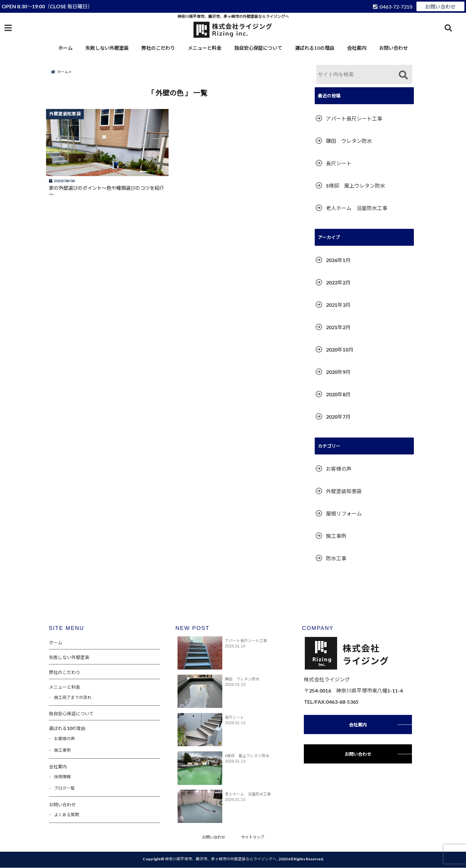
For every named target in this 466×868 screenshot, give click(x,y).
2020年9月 (338, 372)
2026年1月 (338, 260)
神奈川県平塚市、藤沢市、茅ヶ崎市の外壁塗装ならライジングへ (221, 859)
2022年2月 (338, 282)
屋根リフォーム (344, 513)
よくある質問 (67, 815)
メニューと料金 (205, 48)
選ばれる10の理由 (315, 48)
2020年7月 (338, 417)
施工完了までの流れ (73, 697)
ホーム (65, 48)
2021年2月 (338, 327)
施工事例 (336, 536)
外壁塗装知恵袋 (344, 491)
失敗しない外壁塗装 (107, 48)
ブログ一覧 (64, 788)
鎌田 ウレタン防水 (349, 141)
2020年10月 (340, 349)
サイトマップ (254, 837)
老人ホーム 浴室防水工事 (357, 208)
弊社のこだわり (158, 48)
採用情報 (62, 777)
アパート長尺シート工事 (354, 118)
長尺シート (339, 163)
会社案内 (357, 48)
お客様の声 (339, 469)
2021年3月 (338, 305)
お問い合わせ (440, 6)
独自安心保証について (258, 48)
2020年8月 (338, 394)
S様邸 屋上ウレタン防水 (355, 186)
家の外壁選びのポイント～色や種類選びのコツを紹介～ (106, 193)
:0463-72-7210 (393, 6)
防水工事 (336, 558)
